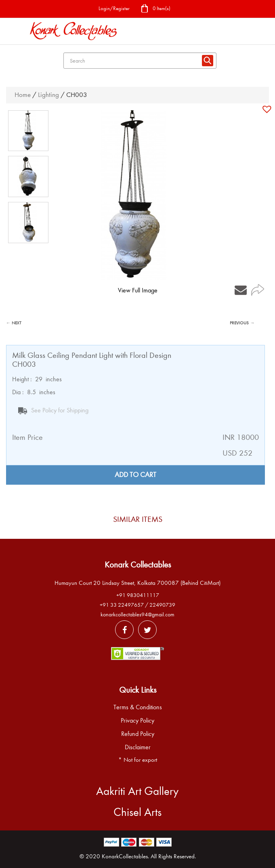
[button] (268, 109)
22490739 (162, 605)
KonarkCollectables (125, 856)
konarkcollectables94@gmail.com (137, 615)
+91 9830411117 (138, 595)
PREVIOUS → (242, 323)
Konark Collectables (138, 565)
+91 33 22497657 (122, 605)
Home (23, 95)
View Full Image (138, 290)
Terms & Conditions (138, 707)
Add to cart (135, 475)
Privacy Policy (137, 721)
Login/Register (114, 8)
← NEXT (14, 323)
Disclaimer (138, 747)
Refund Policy (138, 734)
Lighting (48, 95)
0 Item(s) (155, 9)
